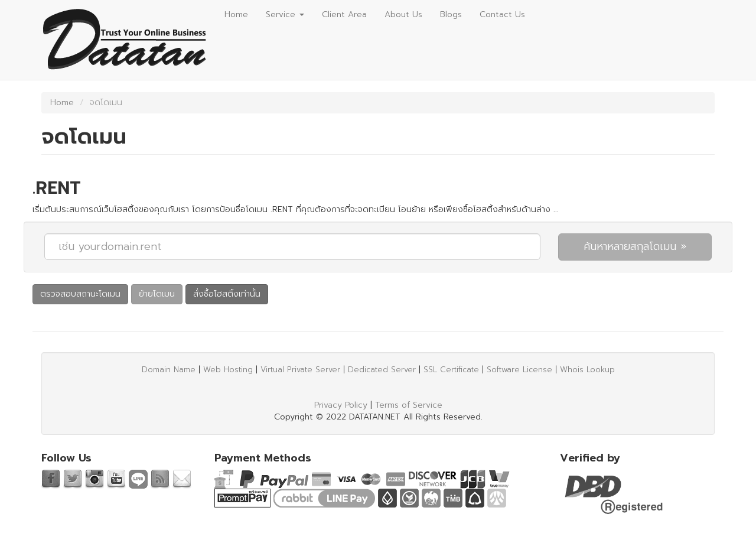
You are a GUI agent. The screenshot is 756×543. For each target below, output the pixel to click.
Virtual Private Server (300, 370)
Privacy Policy (341, 405)
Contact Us (502, 14)
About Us (403, 14)
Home (236, 14)
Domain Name (169, 370)
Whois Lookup (587, 370)
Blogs (451, 14)
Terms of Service (409, 405)
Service (285, 14)
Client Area (344, 14)
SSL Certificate (451, 370)
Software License (519, 370)
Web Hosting (228, 370)
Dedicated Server (382, 370)
